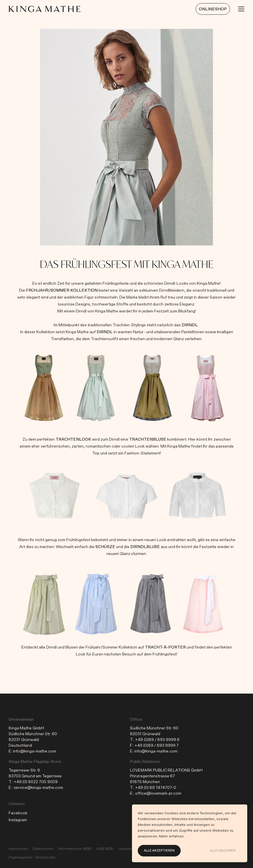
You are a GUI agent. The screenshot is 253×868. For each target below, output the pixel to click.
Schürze (106, 547)
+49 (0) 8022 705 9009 (36, 782)
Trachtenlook (73, 439)
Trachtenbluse (148, 439)
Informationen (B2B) (75, 849)
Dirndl (190, 325)
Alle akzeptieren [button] (159, 851)
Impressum (18, 849)
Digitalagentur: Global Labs (32, 857)
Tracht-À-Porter (165, 647)
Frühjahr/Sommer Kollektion (62, 290)
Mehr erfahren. (172, 836)
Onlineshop (213, 9)
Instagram (18, 820)
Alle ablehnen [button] (223, 851)
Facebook (18, 813)
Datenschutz (43, 849)
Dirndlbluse (145, 547)
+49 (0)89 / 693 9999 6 (157, 740)
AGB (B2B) (105, 849)
